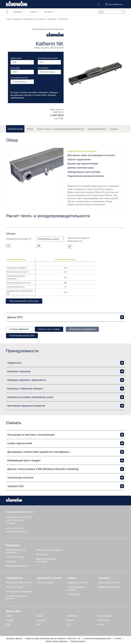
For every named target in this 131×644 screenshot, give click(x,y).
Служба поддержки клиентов (77, 588)
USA (8, 625)
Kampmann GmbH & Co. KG (19, 583)
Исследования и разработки (19, 592)
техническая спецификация (82, 329)
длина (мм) (15, 68)
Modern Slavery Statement (57, 641)
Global (9, 616)
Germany (41, 620)
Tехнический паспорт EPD (22, 336)
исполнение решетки (19, 78)
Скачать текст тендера (49, 329)
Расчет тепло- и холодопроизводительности (60, 129)
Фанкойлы (11, 561)
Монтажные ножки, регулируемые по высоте (91, 155)
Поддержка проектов (77, 583)
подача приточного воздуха (82, 151)
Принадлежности (97, 129)
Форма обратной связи (109, 587)
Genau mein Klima (14, 587)
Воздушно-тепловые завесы (49, 550)
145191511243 (15, 129)
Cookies (118, 638)
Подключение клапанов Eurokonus (86, 176)
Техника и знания (45, 583)
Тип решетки (43, 68)
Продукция (17, 19)
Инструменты (74, 594)
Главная (9, 19)
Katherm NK (52, 19)
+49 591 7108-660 (14, 528)
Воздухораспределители (18, 566)
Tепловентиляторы (15, 557)
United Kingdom (105, 616)
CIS (69, 625)
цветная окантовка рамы (81, 168)
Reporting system (78, 641)
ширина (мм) (16, 58)
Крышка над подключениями (83, 164)
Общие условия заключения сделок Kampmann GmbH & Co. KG (53, 638)
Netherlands (103, 620)
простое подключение (79, 159)
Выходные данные (14, 638)
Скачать (114, 129)
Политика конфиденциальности (97, 638)
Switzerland (72, 616)
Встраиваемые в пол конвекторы (34, 19)
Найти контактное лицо (109, 583)
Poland (70, 620)
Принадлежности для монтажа (84, 172)
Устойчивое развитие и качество (17, 597)
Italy (38, 625)
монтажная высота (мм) (48, 58)
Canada (10, 620)
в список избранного (19, 329)
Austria (40, 616)
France (101, 625)
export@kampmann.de (16, 531)
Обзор (30, 129)
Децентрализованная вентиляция (46, 560)
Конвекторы (41, 554)
